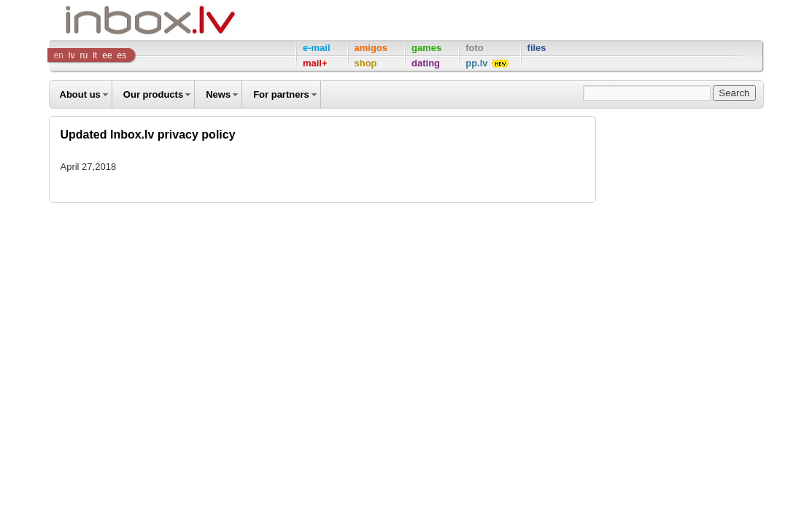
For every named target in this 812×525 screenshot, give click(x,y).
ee (107, 55)
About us (80, 94)
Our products (153, 94)
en (59, 55)
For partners (281, 94)
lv (72, 55)
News (218, 94)
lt (95, 55)
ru (84, 55)
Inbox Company (117, 20)
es (122, 55)
